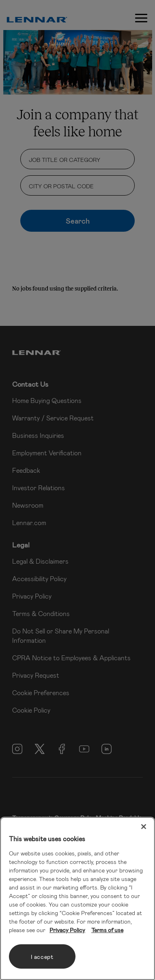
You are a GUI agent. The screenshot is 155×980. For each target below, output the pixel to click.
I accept (42, 957)
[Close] (144, 827)
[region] (77, 898)
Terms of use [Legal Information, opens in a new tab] (107, 930)
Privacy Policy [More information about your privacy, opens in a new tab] (67, 930)
